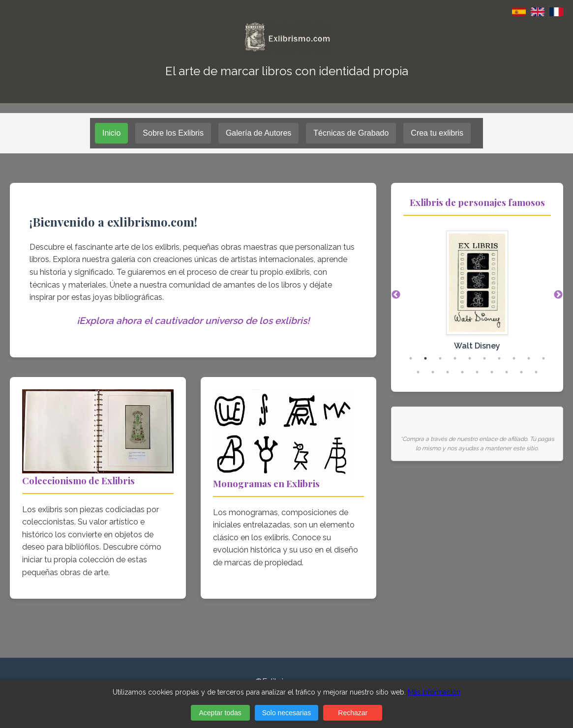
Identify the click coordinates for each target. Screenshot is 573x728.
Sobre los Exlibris (173, 133)
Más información (434, 692)
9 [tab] (529, 358)
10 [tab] (543, 358)
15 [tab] (477, 372)
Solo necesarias (287, 713)
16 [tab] (492, 372)
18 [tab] (521, 372)
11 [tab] (418, 372)
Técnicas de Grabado (351, 133)
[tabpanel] (477, 295)
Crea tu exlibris (437, 133)
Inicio (111, 133)
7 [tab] (499, 358)
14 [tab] (462, 372)
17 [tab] (507, 372)
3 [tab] (440, 358)
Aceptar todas (220, 713)
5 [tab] (470, 358)
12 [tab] (433, 372)
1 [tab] (411, 358)
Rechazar (353, 713)
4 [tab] (455, 358)
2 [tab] (425, 358)
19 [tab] (536, 372)
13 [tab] (448, 372)
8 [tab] (514, 358)
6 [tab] (484, 358)
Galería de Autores (258, 133)
